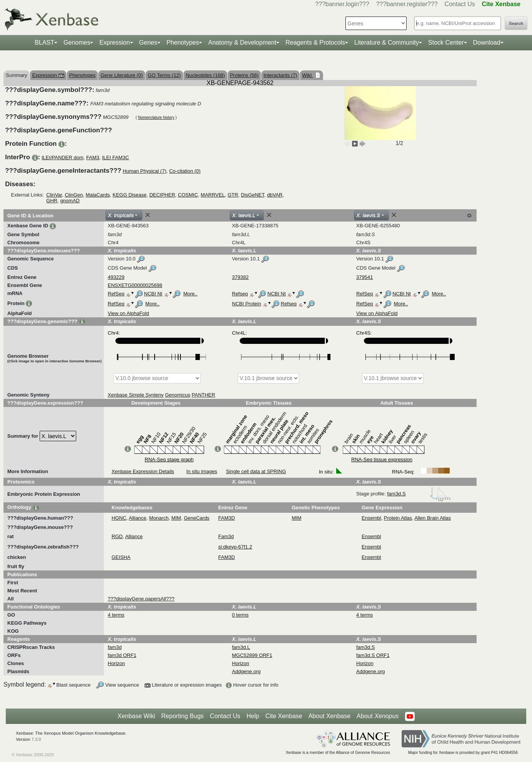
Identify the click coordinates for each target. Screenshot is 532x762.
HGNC (119, 518)
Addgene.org (246, 671)
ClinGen (74, 195)
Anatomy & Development (242, 43)
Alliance (138, 518)
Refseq (240, 294)
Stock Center (446, 43)
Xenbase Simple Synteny (136, 395)
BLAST (44, 43)
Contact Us (460, 4)
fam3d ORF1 (122, 655)
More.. (190, 294)
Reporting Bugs (182, 716)
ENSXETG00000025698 (135, 285)
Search (516, 23)
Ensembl (371, 518)
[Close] (148, 215)
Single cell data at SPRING (256, 471)
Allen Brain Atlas (433, 518)
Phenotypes (183, 43)
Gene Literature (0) (122, 75)
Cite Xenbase (284, 716)
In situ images (202, 471)
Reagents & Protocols (315, 43)
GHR (52, 201)
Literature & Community (387, 43)
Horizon (116, 663)
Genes (148, 43)
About (378, 716)
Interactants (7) (280, 75)
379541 (364, 277)
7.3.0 (36, 739)
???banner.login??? (342, 4)
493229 (116, 277)
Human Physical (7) (144, 171)
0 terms (240, 615)
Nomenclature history (156, 118)
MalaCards (98, 195)
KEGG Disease (130, 195)
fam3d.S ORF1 (373, 655)
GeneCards (197, 518)
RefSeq (116, 294)
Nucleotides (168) (205, 75)
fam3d (115, 647)
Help (253, 716)
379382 (240, 277)
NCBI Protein (247, 304)
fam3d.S (419, 494)
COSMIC (188, 195)
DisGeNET (253, 195)
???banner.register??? (407, 4)
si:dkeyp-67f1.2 (235, 547)
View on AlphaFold (128, 313)
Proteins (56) (244, 75)
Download (487, 43)
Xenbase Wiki (136, 716)
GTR (233, 195)
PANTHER (203, 395)
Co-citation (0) (185, 171)
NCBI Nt (153, 294)
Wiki (308, 75)
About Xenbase (329, 716)
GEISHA (121, 557)
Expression (114, 43)
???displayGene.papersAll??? (141, 599)
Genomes (77, 43)
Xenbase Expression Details (143, 471)
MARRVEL (213, 195)
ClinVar (54, 195)
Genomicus (178, 395)
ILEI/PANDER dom (63, 158)
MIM (176, 518)
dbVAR (275, 195)
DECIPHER (162, 195)
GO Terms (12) (164, 75)
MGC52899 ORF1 (252, 655)
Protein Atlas (398, 518)
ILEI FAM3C (115, 158)
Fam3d (226, 536)
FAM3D (226, 518)
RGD (117, 536)
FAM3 (93, 158)
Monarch (159, 518)
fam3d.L (241, 647)
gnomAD (70, 201)
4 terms (116, 615)
